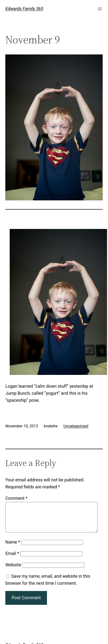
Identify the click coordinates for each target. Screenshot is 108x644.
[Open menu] (100, 9)
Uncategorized (76, 426)
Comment (16, 498)
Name (13, 548)
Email (12, 559)
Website (13, 571)
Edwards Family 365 (24, 9)
